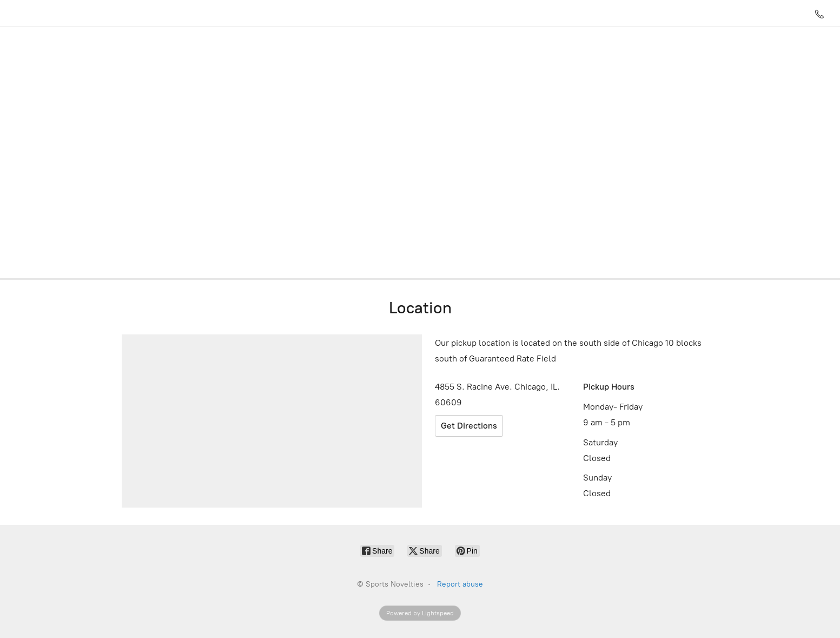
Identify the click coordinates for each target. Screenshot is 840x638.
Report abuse (460, 584)
